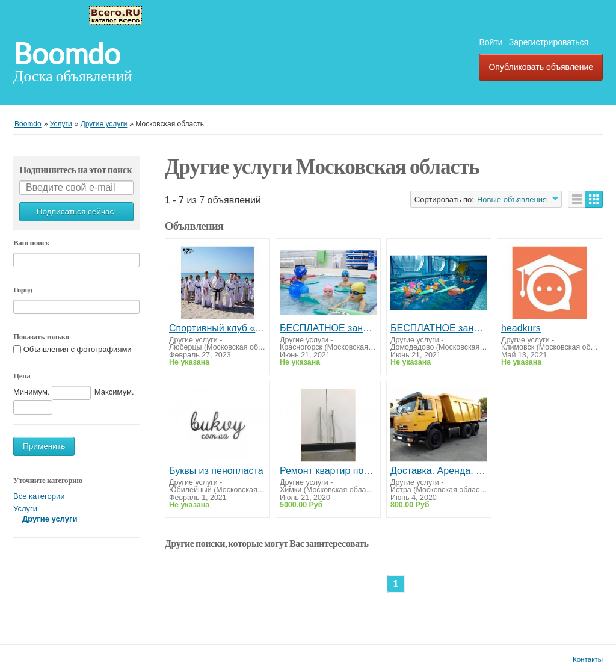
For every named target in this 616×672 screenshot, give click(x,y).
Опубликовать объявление (541, 67)
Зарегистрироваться (549, 42)
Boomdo (67, 54)
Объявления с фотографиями (78, 349)
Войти (491, 42)
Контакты (588, 659)
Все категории (39, 496)
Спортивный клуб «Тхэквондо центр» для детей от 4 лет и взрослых (217, 328)
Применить (44, 446)
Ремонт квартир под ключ (328, 471)
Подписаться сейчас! (76, 211)
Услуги (25, 509)
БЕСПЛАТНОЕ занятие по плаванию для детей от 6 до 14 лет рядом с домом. (439, 328)
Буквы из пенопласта (216, 471)
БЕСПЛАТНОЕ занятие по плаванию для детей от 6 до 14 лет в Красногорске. (328, 328)
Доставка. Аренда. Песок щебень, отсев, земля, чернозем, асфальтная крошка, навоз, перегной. (439, 471)
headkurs (521, 328)
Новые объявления (512, 199)
